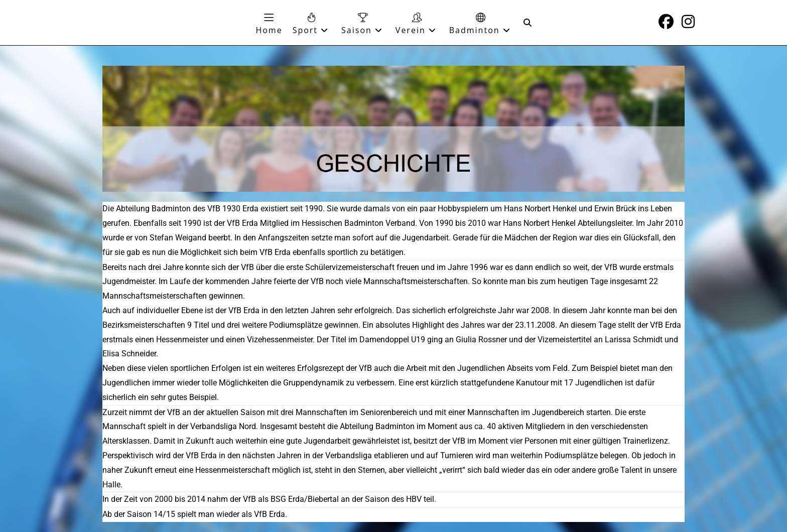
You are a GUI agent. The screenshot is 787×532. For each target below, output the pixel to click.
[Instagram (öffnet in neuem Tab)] (688, 22)
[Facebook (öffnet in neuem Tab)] (666, 22)
